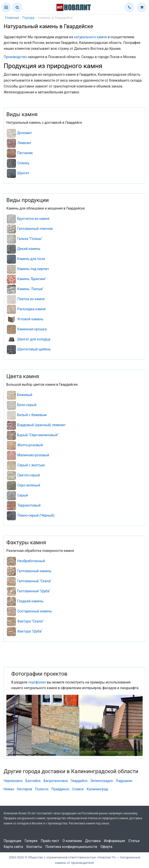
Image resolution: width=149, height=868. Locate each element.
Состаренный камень (34, 611)
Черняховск (13, 781)
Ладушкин (124, 781)
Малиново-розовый (33, 455)
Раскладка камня (31, 309)
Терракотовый (29, 505)
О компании (72, 841)
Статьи (134, 841)
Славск (78, 789)
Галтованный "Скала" (34, 581)
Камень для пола (31, 259)
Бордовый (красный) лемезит (41, 425)
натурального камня (90, 37)
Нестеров (25, 789)
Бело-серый (27, 405)
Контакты (34, 847)
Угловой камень (30, 319)
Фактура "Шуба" (30, 631)
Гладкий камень (30, 601)
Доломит (25, 133)
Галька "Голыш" (30, 239)
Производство (15, 57)
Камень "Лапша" (30, 289)
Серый (22, 495)
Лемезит (24, 143)
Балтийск (33, 781)
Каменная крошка (32, 329)
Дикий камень (29, 249)
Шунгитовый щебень (34, 349)
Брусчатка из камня (33, 219)
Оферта (106, 847)
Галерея (31, 841)
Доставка (93, 841)
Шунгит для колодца (34, 339)
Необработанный (31, 561)
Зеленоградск (102, 781)
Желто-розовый (30, 445)
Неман (9, 789)
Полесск (42, 789)
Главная (12, 18)
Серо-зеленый (29, 485)
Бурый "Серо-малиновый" (38, 435)
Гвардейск (79, 781)
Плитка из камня (31, 299)
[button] (6, 7)
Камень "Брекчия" (32, 279)
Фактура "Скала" (30, 621)
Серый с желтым (31, 465)
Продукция (12, 841)
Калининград (97, 789)
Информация (114, 841)
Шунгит (23, 173)
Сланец (23, 163)
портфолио (37, 682)
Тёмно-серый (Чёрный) (36, 515)
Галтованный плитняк (35, 229)
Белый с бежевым (32, 415)
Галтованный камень (34, 571)
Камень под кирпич (33, 269)
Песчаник (25, 153)
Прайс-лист (50, 841)
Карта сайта (13, 847)
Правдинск (60, 789)
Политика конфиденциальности (71, 847)
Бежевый (25, 395)
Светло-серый (28, 475)
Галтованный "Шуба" (34, 591)
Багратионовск (56, 781)
